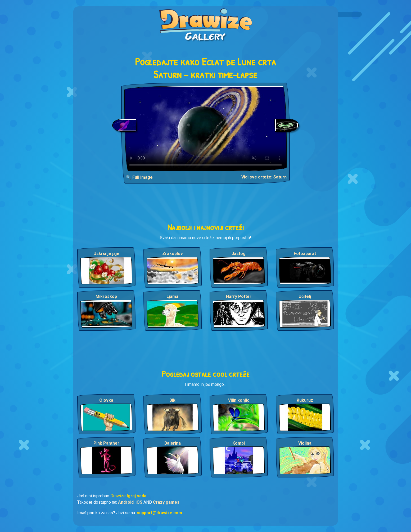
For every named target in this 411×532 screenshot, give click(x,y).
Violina (305, 443)
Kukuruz (305, 400)
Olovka (106, 400)
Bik (172, 400)
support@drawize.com (159, 513)
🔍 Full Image (139, 177)
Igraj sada (137, 496)
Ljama (172, 296)
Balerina (173, 443)
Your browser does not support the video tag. (205, 129)
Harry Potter (239, 296)
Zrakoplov (173, 254)
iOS (139, 502)
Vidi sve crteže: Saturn (264, 177)
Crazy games (166, 502)
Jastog (239, 254)
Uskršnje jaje (106, 254)
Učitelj (305, 296)
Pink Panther (106, 443)
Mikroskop (106, 296)
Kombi (239, 443)
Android (126, 502)
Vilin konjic (239, 400)
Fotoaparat (305, 254)
